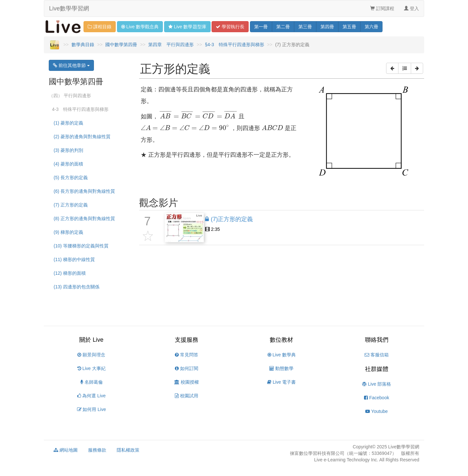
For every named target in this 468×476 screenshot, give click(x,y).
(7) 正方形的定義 (71, 205)
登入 (411, 8)
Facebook (377, 398)
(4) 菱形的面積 (68, 164)
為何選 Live (91, 396)
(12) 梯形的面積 (70, 273)
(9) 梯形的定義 (68, 232)
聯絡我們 (377, 340)
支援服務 (187, 340)
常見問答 (187, 355)
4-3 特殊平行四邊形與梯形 (80, 109)
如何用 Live (91, 409)
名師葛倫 (91, 382)
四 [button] (327, 27)
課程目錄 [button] (100, 27)
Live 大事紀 (91, 368)
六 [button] (371, 27)
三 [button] (305, 27)
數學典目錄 (83, 45)
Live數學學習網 (69, 8)
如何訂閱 (187, 368)
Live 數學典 (282, 355)
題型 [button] (187, 27)
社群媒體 (377, 369)
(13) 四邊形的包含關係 (77, 287)
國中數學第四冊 (121, 45)
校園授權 (187, 382)
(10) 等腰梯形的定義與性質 (81, 246)
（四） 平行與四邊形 (70, 96)
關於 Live (91, 340)
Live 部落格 (377, 384)
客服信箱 (377, 355)
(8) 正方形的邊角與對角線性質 (84, 218)
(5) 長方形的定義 (71, 178)
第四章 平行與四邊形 (171, 45)
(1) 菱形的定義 (68, 123)
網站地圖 (66, 450)
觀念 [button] (140, 27)
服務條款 (97, 450)
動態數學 (281, 368)
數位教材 (281, 340)
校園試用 (187, 396)
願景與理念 (91, 355)
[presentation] (198, 115)
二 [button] (283, 27)
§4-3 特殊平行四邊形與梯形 (235, 45)
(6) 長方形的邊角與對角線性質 (84, 191)
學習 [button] (230, 27)
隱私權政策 (128, 450)
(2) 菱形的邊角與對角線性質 (82, 137)
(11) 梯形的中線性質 (74, 259)
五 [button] (349, 27)
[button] (392, 68)
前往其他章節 (71, 65)
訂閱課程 (382, 8)
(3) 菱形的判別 (68, 150)
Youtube (377, 411)
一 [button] (261, 27)
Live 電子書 (281, 382)
